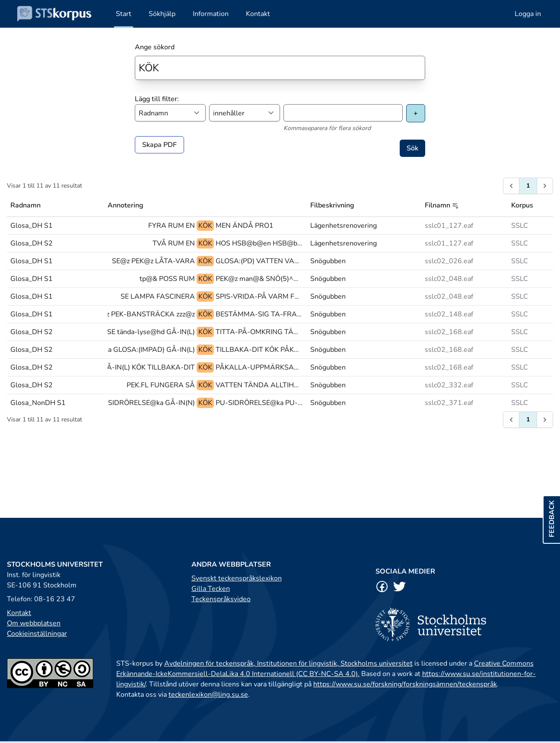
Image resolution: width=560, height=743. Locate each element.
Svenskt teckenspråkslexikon (237, 578)
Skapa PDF (159, 145)
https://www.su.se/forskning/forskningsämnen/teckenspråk (405, 684)
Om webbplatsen (34, 623)
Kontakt (19, 613)
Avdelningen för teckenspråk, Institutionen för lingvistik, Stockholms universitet (288, 663)
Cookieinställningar (37, 634)
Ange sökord (155, 47)
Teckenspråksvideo (221, 599)
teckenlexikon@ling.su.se (208, 695)
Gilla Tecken (211, 589)
